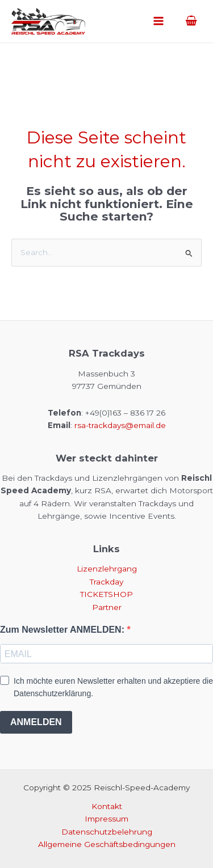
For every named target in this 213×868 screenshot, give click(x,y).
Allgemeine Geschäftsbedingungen (107, 844)
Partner (107, 607)
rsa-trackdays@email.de (120, 425)
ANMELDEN (36, 722)
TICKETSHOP (106, 594)
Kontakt (107, 806)
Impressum (106, 819)
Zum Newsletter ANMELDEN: (63, 630)
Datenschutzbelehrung (107, 832)
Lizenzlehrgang (107, 569)
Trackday (106, 582)
